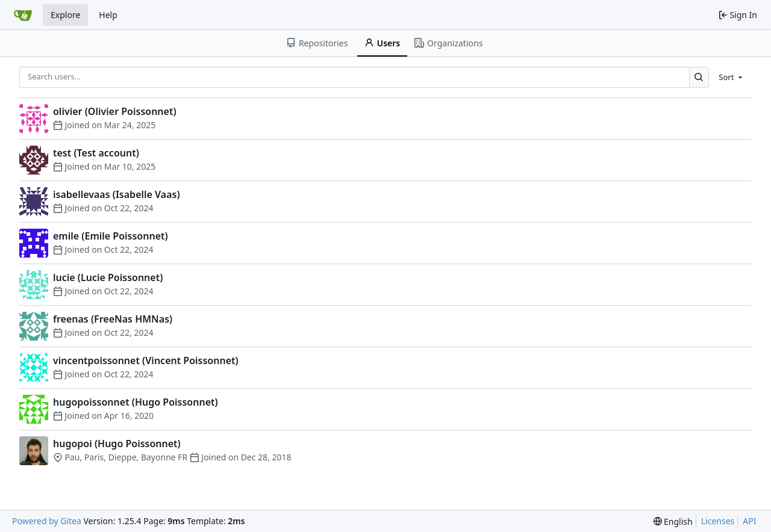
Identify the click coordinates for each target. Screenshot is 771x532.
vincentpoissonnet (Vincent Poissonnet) (146, 360)
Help (108, 15)
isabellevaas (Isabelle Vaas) (117, 194)
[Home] (23, 15)
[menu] (732, 77)
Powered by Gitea (47, 521)
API (749, 521)
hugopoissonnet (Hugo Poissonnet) (136, 402)
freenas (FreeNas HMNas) (113, 319)
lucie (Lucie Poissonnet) (108, 277)
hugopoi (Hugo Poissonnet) (117, 444)
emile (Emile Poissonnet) (111, 236)
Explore (65, 15)
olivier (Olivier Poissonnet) (115, 111)
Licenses (718, 521)
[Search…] (699, 77)
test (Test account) (96, 153)
